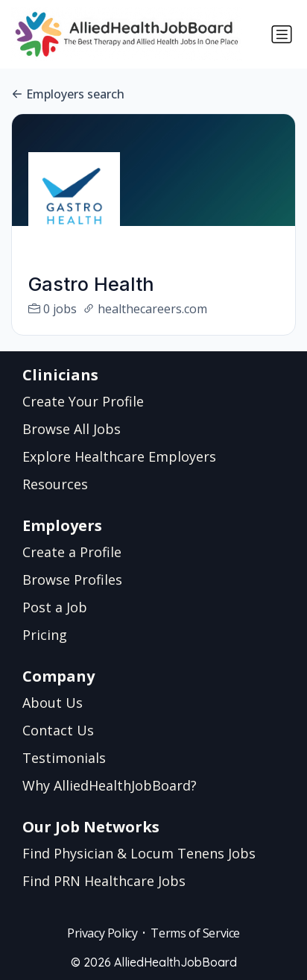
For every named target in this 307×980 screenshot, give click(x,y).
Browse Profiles (72, 579)
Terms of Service (195, 933)
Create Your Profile (83, 401)
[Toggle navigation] (282, 34)
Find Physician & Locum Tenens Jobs (139, 853)
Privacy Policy (102, 933)
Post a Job (55, 607)
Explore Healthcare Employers (119, 456)
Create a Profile (72, 552)
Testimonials (64, 758)
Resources (55, 484)
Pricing (45, 635)
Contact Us (58, 730)
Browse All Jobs (72, 429)
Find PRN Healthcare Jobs (104, 881)
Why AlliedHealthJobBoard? (110, 785)
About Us (53, 703)
